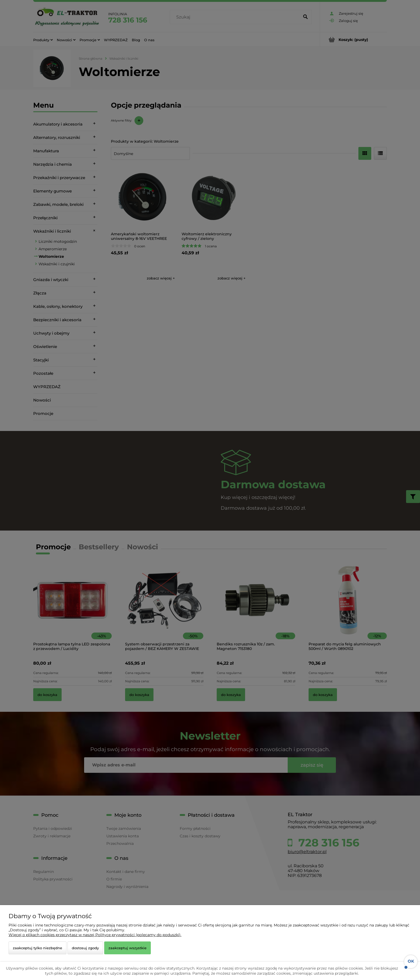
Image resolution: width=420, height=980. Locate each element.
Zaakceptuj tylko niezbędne (37, 948)
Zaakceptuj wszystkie (127, 948)
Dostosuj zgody (85, 948)
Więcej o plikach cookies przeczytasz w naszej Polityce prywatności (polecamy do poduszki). (95, 935)
